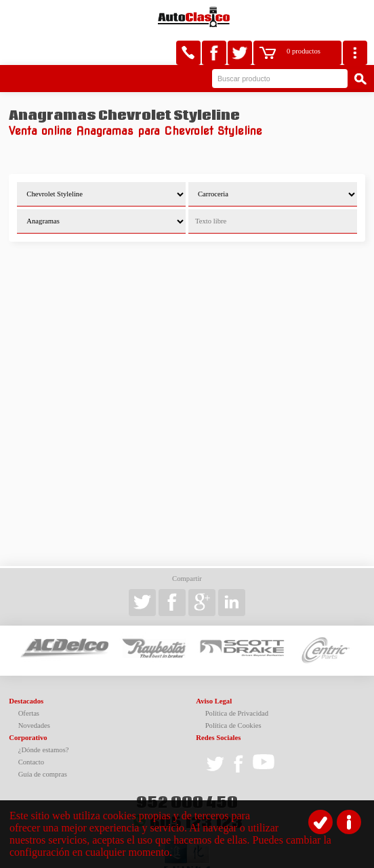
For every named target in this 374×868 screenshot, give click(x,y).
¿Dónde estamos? (44, 719)
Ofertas (29, 682)
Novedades (34, 694)
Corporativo (28, 707)
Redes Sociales (218, 707)
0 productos (304, 17)
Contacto (31, 731)
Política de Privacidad (237, 682)
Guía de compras (43, 743)
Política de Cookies (233, 694)
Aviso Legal (214, 670)
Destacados (26, 670)
